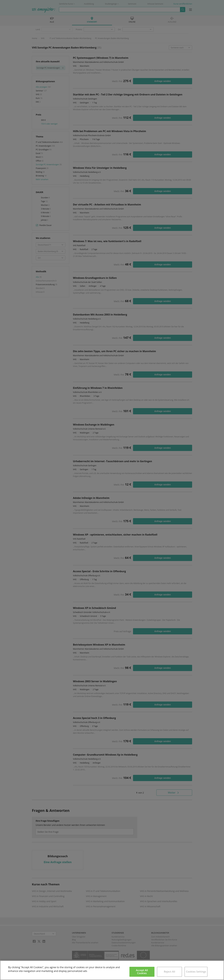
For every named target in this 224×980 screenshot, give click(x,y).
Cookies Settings (196, 972)
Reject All (169, 972)
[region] (112, 970)
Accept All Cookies (142, 972)
